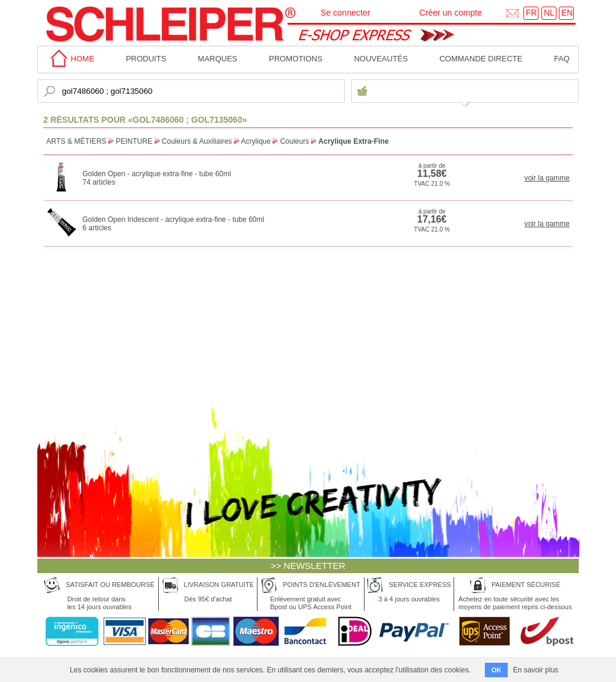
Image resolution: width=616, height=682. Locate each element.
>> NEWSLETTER (308, 566)
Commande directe (481, 59)
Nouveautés (381, 59)
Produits (146, 59)
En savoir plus (536, 670)
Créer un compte (451, 13)
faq (562, 59)
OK (497, 670)
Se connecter (346, 13)
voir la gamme (547, 178)
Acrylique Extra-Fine (353, 141)
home (70, 59)
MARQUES (218, 59)
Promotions (296, 59)
